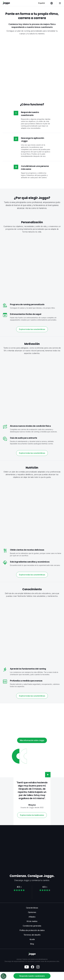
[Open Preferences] (4, 976)
